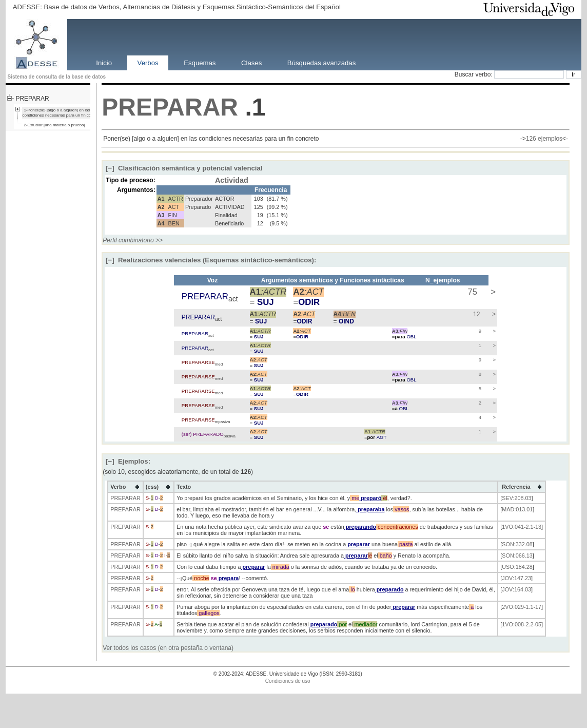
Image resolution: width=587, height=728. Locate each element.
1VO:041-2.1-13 (522, 527)
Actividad (232, 180)
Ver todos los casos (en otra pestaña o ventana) (168, 648)
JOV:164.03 (516, 589)
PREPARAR (32, 99)
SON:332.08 (517, 544)
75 (471, 292)
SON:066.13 (517, 555)
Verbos (148, 62)
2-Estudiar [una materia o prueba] (54, 125)
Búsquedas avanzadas (321, 62)
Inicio (104, 62)
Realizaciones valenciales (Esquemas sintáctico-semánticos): (211, 260)
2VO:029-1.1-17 (522, 607)
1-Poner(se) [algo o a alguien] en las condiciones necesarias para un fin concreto (62, 113)
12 (476, 314)
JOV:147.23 (516, 578)
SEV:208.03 (516, 498)
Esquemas (200, 62)
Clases (251, 62)
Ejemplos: (128, 461)
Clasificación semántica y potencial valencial (184, 168)
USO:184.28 (517, 567)
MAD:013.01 (517, 509)
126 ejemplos (544, 139)
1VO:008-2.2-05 (522, 624)
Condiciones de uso (288, 681)
